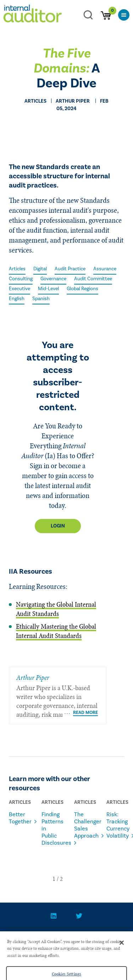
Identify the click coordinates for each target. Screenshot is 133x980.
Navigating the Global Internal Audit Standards (56, 609)
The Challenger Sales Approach (82, 825)
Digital (40, 269)
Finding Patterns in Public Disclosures (49, 829)
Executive (20, 289)
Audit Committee (93, 279)
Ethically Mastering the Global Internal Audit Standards (56, 631)
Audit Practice (70, 269)
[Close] (122, 948)
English (17, 299)
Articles (17, 269)
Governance (53, 279)
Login (58, 526)
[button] (54, 879)
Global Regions (82, 289)
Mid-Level (48, 289)
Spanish (41, 299)
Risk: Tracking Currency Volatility (114, 825)
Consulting (21, 279)
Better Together (16, 818)
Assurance (105, 269)
